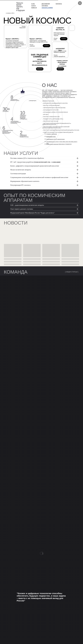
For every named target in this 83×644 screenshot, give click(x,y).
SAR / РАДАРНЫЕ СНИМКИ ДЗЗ (40, 56)
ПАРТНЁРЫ (45, 6)
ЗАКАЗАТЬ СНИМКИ (47, 8)
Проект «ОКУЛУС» (12, 39)
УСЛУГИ (33, 6)
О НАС (33, 4)
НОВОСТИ (34, 8)
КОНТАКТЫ (59, 4)
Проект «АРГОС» (36, 39)
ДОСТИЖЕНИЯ (46, 4)
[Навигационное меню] (80, 3)
